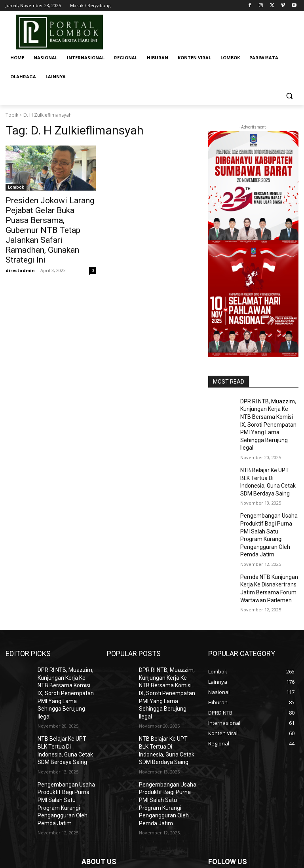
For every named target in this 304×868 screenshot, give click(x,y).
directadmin (20, 245)
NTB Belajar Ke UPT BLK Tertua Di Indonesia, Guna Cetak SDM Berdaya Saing (269, 462)
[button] (289, 96)
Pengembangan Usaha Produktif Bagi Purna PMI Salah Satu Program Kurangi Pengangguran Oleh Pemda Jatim (267, 503)
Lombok (16, 187)
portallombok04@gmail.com (142, 825)
